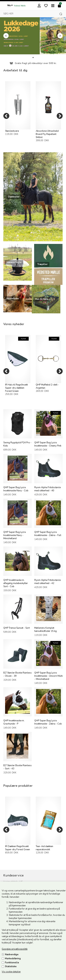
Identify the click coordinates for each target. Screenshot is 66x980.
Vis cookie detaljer (11, 972)
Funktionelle (12, 963)
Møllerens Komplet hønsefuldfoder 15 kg (45, 630)
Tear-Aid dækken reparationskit (44, 848)
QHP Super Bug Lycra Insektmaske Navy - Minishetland (15, 535)
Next (60, 36)
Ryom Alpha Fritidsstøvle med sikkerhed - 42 (48, 582)
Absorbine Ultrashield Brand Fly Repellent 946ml (47, 134)
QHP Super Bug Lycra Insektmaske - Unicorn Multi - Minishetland (48, 676)
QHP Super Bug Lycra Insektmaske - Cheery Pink (48, 444)
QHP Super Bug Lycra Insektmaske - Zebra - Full (48, 534)
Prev (6, 36)
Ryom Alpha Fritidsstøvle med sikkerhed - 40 (48, 489)
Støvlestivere (12, 131)
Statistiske (11, 966)
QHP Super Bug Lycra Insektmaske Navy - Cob (16, 489)
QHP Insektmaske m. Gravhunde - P (14, 722)
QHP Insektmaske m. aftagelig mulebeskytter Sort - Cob (16, 583)
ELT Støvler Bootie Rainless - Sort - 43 (18, 767)
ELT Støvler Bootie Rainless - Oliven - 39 (18, 674)
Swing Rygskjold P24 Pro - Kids (17, 444)
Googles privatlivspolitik (15, 949)
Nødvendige (12, 955)
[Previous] (6, 116)
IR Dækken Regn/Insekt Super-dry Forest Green (18, 848)
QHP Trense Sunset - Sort (17, 628)
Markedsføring (13, 959)
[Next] (60, 116)
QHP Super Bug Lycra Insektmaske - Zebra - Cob (48, 722)
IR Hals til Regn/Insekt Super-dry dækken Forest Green (16, 388)
